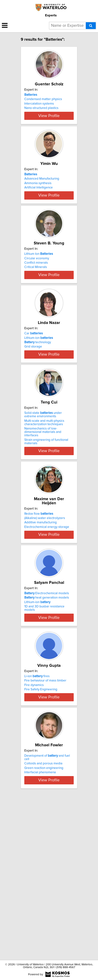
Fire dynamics (34, 812)
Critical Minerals (36, 313)
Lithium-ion (39, 405)
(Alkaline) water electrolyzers (45, 606)
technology (38, 410)
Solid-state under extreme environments (43, 503)
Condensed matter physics (43, 103)
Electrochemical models (47, 703)
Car (34, 401)
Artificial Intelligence (39, 213)
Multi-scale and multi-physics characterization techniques (44, 511)
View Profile (49, 137)
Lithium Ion (39, 300)
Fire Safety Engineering (41, 817)
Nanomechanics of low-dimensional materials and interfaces (43, 521)
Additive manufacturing (41, 611)
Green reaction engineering (44, 916)
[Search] (91, 26)
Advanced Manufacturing (42, 204)
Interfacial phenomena (40, 921)
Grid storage (33, 414)
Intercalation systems (39, 108)
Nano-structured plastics (41, 112)
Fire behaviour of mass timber (45, 808)
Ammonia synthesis (38, 208)
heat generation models (47, 707)
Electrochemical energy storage (47, 615)
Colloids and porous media (43, 912)
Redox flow (39, 602)
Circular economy (37, 305)
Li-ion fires (37, 803)
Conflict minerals (36, 309)
